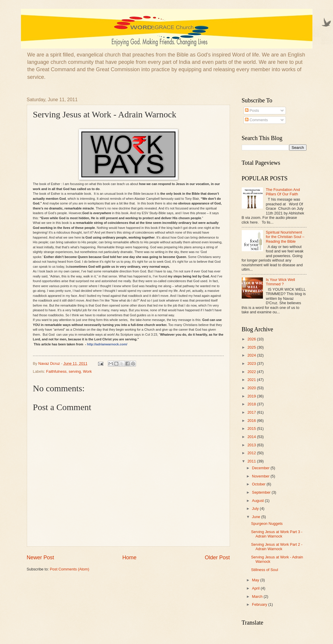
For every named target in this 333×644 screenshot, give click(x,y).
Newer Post (40, 558)
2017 (252, 412)
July (256, 509)
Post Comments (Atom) (69, 569)
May (256, 580)
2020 (252, 388)
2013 (252, 445)
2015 (252, 428)
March (258, 596)
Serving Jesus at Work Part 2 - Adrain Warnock (277, 547)
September (262, 492)
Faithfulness (56, 371)
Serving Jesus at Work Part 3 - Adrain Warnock (277, 534)
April (256, 588)
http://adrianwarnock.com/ (107, 344)
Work (87, 371)
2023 (252, 363)
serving (75, 371)
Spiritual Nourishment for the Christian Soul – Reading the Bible (285, 237)
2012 (252, 453)
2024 (252, 355)
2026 (252, 339)
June (257, 517)
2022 (252, 372)
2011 (252, 461)
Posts (252, 110)
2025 (252, 347)
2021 (252, 380)
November (261, 476)
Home (129, 558)
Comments (256, 120)
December (261, 468)
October (259, 484)
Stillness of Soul (265, 570)
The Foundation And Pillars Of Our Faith (283, 192)
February (260, 604)
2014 (252, 437)
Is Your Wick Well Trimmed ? (280, 282)
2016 (252, 421)
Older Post (217, 558)
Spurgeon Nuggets (267, 524)
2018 (252, 404)
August (259, 501)
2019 (252, 396)
